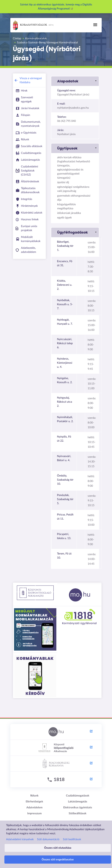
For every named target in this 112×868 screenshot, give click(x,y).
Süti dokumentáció (48, 839)
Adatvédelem (34, 808)
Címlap (17, 38)
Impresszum (34, 813)
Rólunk (34, 796)
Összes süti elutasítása (58, 848)
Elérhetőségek (34, 802)
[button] (75, 81)
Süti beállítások (72, 839)
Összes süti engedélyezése (58, 860)
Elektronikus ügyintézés (78, 808)
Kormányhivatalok (30, 25)
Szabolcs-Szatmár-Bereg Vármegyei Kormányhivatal (47, 43)
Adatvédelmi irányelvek (20, 839)
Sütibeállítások (78, 813)
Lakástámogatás (78, 802)
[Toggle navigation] (95, 25)
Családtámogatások (78, 796)
